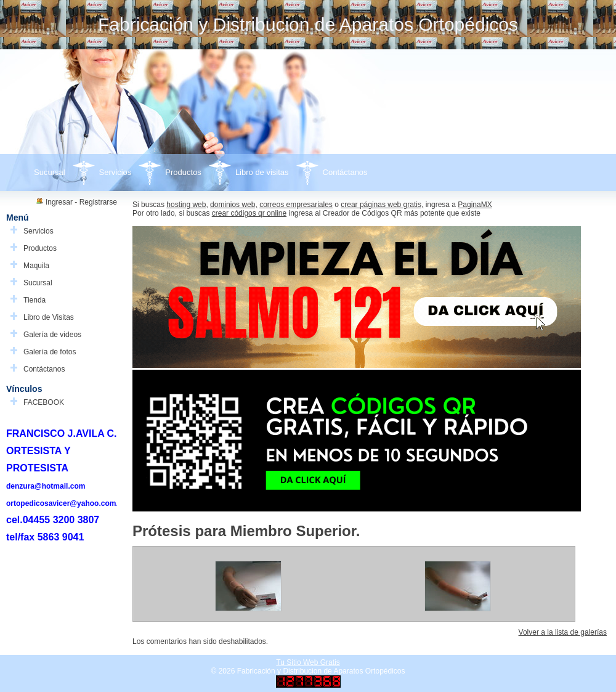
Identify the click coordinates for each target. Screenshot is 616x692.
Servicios (115, 172)
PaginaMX (475, 205)
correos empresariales (296, 205)
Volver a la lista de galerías (563, 632)
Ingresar (59, 202)
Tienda (34, 300)
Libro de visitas (262, 172)
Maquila (36, 266)
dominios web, (234, 205)
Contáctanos (345, 172)
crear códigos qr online (249, 213)
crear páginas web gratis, (382, 205)
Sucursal (50, 172)
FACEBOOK (44, 402)
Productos (183, 172)
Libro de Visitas (49, 317)
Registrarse (98, 202)
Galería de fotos (50, 352)
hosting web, (187, 205)
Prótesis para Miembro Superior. (246, 531)
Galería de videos (52, 335)
